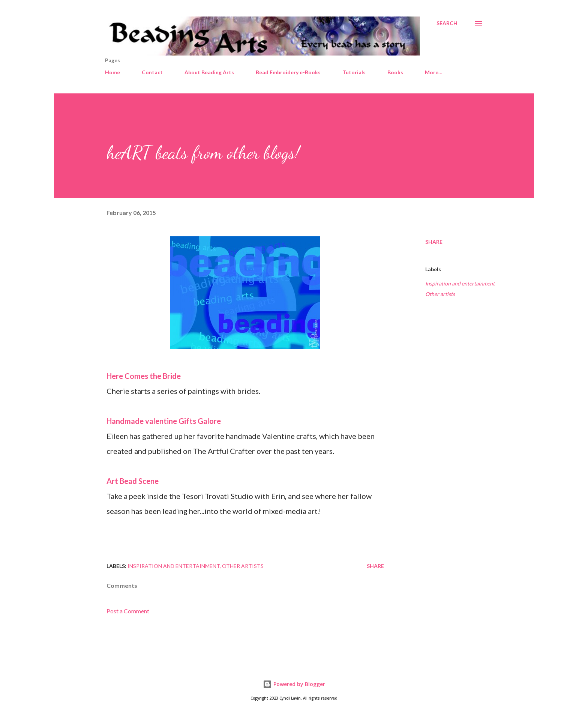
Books (395, 72)
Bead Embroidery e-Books (288, 72)
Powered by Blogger (294, 684)
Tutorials (354, 72)
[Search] (447, 23)
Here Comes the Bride (144, 376)
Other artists (440, 294)
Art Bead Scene (133, 481)
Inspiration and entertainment (460, 283)
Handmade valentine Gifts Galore (164, 421)
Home (112, 72)
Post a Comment (128, 611)
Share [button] (434, 242)
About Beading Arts (209, 72)
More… (434, 72)
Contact (152, 72)
